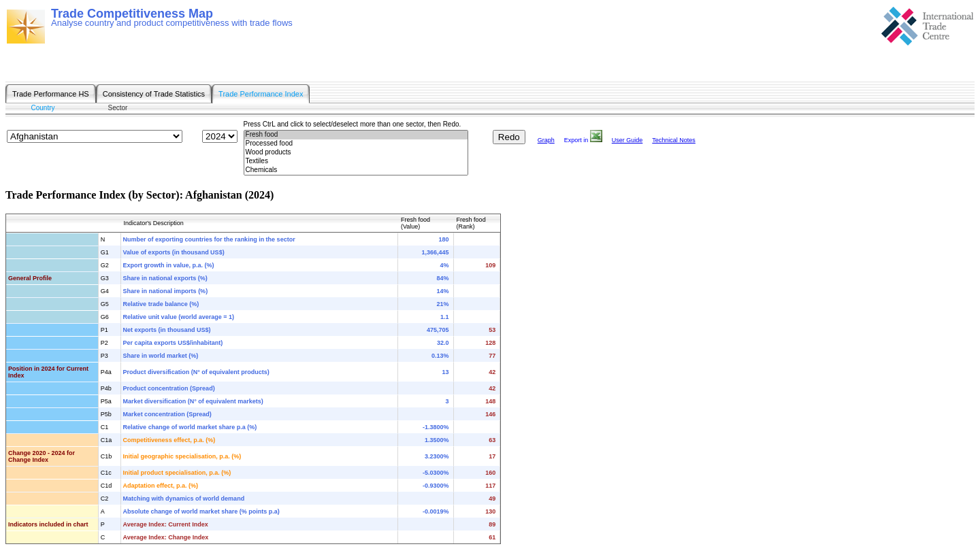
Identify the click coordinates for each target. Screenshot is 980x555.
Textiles (356, 162)
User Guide (627, 140)
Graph (546, 140)
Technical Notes (674, 140)
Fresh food (356, 135)
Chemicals (356, 170)
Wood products (356, 153)
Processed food (356, 144)
